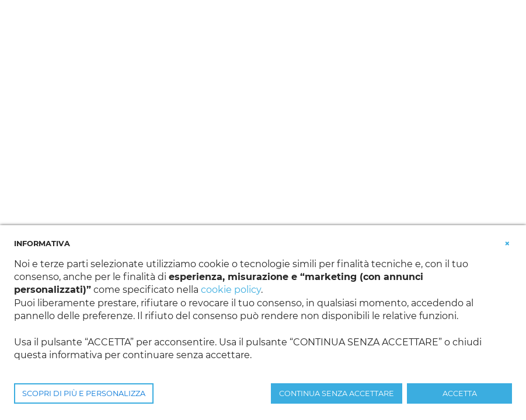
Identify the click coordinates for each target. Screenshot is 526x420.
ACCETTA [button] (460, 393)
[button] (507, 243)
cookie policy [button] (231, 290)
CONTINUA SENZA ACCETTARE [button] (337, 393)
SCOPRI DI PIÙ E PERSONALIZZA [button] (84, 393)
